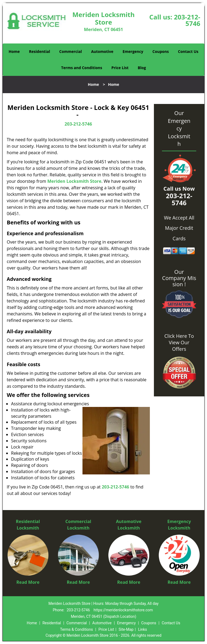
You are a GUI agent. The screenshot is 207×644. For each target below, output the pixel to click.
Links (142, 629)
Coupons (161, 51)
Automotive (102, 51)
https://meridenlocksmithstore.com (123, 610)
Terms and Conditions (82, 68)
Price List (120, 68)
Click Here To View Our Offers (179, 342)
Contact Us (188, 51)
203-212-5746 (187, 20)
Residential (40, 51)
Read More (28, 582)
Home (14, 51)
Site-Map (126, 629)
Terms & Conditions (77, 629)
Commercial (71, 51)
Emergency (133, 51)
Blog (142, 68)
